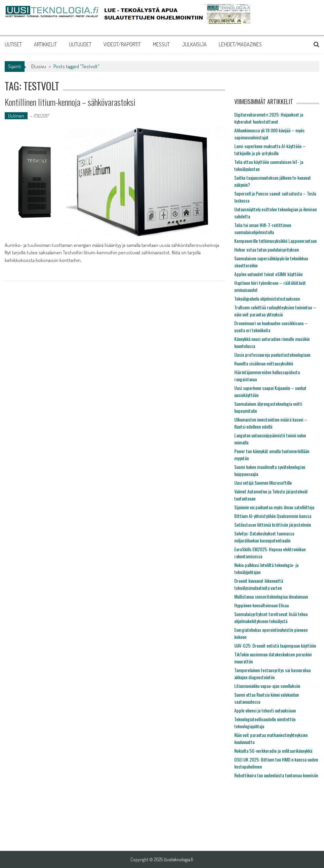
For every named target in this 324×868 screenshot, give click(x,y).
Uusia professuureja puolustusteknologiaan (272, 355)
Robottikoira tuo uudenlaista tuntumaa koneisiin (276, 775)
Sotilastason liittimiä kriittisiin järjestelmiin (273, 525)
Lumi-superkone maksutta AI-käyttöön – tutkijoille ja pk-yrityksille (270, 149)
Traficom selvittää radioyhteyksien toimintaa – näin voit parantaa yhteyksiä (275, 311)
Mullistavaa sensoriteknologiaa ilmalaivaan (271, 596)
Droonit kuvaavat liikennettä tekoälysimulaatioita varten (259, 584)
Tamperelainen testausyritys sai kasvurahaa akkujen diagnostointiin (272, 674)
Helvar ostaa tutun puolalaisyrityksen (267, 249)
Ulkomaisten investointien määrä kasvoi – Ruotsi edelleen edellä (271, 423)
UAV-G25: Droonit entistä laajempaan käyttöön (275, 645)
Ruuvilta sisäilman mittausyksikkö (264, 363)
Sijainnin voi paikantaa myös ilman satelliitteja (274, 507)
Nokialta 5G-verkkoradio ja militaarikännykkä (273, 751)
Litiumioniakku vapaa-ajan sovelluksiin (267, 686)
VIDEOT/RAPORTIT (122, 44)
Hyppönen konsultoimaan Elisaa (261, 605)
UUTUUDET (80, 44)
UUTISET (13, 44)
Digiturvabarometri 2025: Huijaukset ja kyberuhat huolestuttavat (269, 118)
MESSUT (161, 44)
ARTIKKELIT (45, 44)
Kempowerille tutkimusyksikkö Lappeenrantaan (275, 241)
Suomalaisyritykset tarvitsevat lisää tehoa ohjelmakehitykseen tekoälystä (271, 617)
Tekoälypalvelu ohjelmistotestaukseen (267, 298)
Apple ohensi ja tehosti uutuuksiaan (265, 710)
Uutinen (16, 116)
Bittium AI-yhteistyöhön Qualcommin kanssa (273, 516)
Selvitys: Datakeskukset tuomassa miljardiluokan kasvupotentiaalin (264, 537)
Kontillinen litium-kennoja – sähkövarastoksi (70, 102)
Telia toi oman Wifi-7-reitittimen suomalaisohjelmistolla (263, 228)
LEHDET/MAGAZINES (240, 44)
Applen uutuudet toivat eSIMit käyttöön (268, 274)
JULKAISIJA (194, 44)
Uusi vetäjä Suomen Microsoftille (263, 483)
